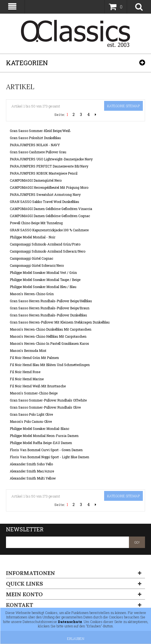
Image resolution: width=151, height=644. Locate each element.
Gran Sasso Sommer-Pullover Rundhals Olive (45, 407)
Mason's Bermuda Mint (28, 351)
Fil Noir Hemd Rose (25, 372)
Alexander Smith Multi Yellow (33, 478)
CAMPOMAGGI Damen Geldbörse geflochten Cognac (50, 216)
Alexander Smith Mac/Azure (32, 471)
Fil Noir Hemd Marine (27, 379)
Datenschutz (70, 622)
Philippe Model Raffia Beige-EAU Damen (41, 443)
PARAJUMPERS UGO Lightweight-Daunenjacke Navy (51, 159)
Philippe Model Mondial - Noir (33, 237)
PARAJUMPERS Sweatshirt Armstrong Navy (45, 194)
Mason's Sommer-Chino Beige (34, 393)
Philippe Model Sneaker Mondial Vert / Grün (43, 272)
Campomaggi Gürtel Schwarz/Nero (37, 265)
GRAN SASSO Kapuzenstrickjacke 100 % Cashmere (49, 230)
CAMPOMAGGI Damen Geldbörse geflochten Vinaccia (51, 209)
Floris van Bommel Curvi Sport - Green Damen (46, 450)
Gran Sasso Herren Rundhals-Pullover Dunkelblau (48, 315)
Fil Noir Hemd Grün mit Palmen (34, 358)
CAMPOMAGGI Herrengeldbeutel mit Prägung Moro (49, 187)
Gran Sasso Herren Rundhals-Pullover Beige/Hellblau (51, 301)
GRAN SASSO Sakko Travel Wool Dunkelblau (44, 202)
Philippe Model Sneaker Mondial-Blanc (40, 429)
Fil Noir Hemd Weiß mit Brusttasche (38, 386)
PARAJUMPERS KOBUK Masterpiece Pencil (44, 173)
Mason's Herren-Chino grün (32, 294)
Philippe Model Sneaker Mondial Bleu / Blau (43, 287)
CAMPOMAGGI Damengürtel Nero (36, 180)
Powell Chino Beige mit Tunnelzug (36, 223)
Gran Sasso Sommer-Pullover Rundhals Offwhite (48, 400)
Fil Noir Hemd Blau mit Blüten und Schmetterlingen (50, 365)
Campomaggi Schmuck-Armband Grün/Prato (45, 244)
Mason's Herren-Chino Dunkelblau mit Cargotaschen (51, 329)
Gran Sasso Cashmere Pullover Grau (38, 152)
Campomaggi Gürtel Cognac (31, 258)
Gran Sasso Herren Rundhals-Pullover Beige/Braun (50, 308)
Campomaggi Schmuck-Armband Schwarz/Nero (48, 251)
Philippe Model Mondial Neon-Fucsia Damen (44, 436)
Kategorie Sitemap (123, 106)
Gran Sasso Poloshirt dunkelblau (35, 138)
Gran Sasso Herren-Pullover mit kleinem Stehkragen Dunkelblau (60, 322)
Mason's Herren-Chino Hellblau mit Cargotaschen (48, 336)
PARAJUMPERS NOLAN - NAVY (35, 145)
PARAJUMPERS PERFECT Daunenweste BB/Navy (49, 166)
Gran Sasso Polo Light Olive (31, 414)
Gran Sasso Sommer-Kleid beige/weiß (40, 131)
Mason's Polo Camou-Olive (31, 421)
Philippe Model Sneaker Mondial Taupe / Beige (45, 280)
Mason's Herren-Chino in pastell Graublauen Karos (49, 343)
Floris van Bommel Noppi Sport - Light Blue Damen (49, 457)
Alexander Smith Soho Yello (31, 464)
